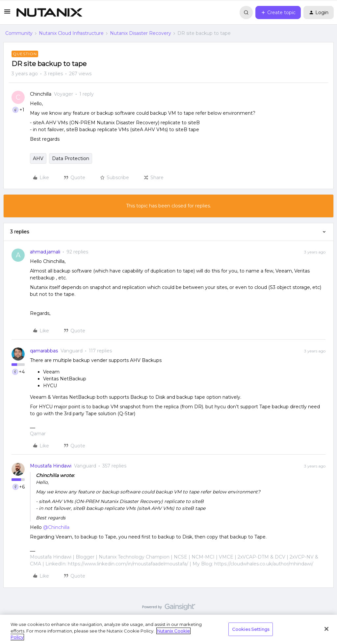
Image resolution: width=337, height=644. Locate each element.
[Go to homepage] (49, 12)
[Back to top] (324, 600)
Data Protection (71, 158)
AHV (38, 158)
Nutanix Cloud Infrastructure (71, 33)
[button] (7, 14)
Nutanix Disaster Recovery (141, 33)
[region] (168, 629)
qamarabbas (44, 351)
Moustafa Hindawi (51, 466)
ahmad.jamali (45, 252)
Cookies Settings (251, 629)
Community (19, 33)
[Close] (326, 629)
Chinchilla (41, 94)
